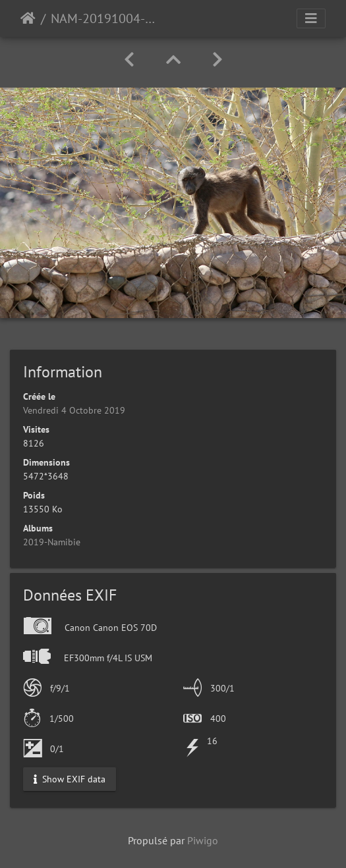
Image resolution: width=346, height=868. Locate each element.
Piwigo (203, 840)
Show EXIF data (70, 778)
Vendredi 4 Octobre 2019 (74, 410)
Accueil (28, 18)
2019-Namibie (52, 542)
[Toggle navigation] (311, 18)
